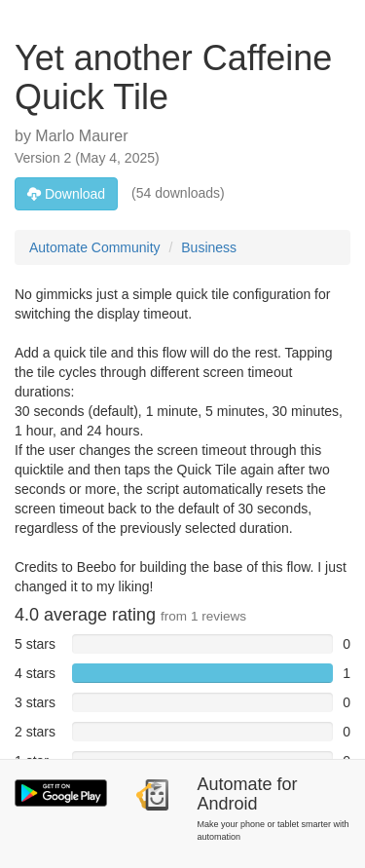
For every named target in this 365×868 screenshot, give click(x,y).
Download (66, 194)
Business (209, 247)
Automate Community (95, 247)
